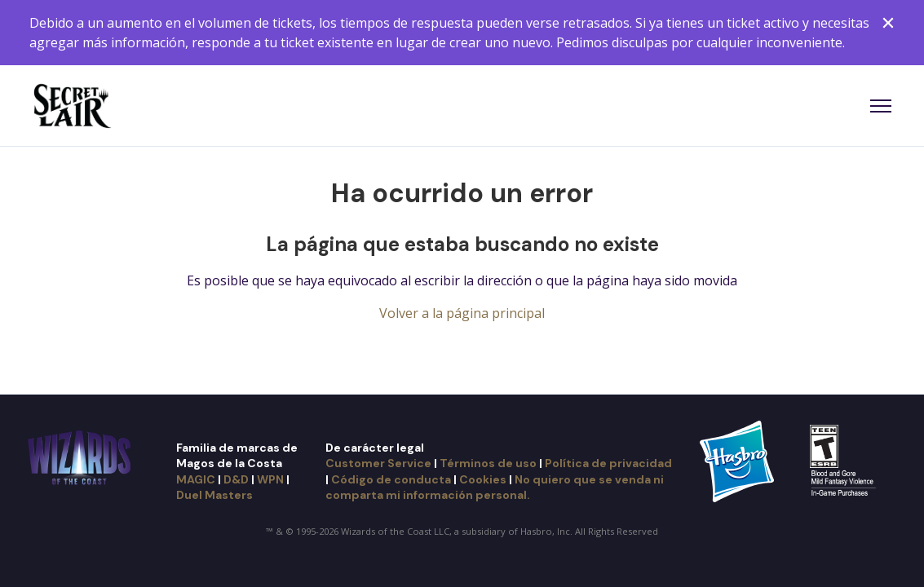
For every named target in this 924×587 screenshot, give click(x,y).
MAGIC (196, 479)
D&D (236, 479)
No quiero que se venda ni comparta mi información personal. (495, 487)
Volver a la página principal (462, 313)
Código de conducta (391, 479)
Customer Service (378, 463)
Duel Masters (214, 495)
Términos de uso (488, 463)
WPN (270, 479)
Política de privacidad (608, 463)
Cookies (483, 479)
